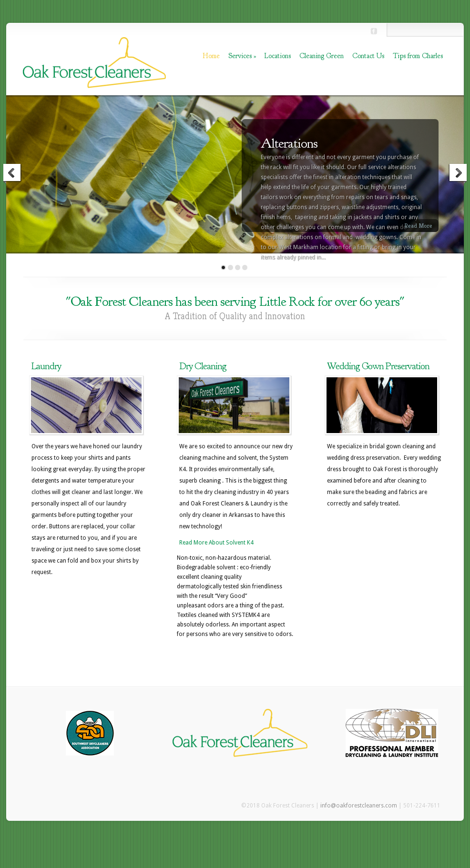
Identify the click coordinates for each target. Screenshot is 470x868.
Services (242, 56)
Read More (418, 226)
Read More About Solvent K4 (216, 543)
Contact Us (368, 56)
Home (211, 56)
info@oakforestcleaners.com (359, 806)
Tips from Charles (418, 56)
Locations (278, 56)
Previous (12, 174)
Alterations (289, 143)
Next (458, 174)
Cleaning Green (322, 56)
